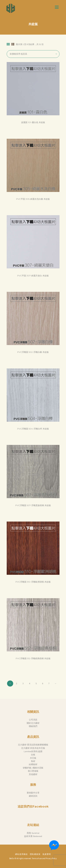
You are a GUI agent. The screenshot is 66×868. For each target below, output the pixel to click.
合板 (33, 755)
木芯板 (33, 758)
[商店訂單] (33, 54)
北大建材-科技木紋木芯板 (33, 748)
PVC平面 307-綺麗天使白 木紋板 (33, 276)
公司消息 (33, 720)
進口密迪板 (33, 771)
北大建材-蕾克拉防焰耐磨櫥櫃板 (33, 745)
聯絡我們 (33, 726)
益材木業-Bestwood (33, 836)
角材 (33, 761)
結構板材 (33, 764)
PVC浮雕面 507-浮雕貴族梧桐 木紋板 (33, 505)
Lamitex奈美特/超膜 (33, 751)
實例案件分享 (33, 793)
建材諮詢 (33, 796)
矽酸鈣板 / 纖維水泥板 (33, 768)
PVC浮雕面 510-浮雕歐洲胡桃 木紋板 (33, 582)
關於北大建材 (33, 723)
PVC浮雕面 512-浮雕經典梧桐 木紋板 (33, 658)
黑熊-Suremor (33, 833)
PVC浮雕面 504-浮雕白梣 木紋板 (33, 429)
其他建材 (33, 774)
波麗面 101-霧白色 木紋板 (33, 122)
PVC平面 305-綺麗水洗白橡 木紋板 (33, 199)
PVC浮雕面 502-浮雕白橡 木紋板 (33, 352)
